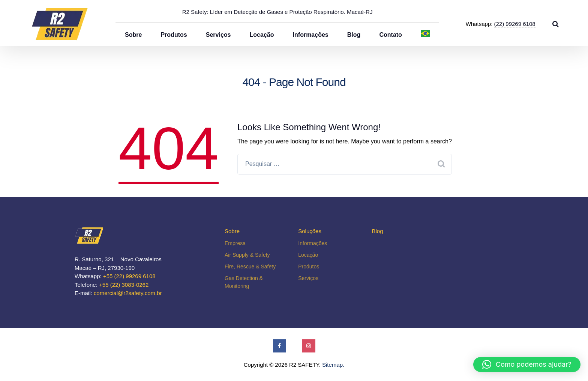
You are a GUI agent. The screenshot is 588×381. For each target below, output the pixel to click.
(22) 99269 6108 (515, 24)
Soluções (310, 231)
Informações (311, 35)
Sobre (133, 35)
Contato (390, 35)
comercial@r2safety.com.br (128, 293)
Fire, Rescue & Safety (250, 267)
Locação (262, 35)
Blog (354, 35)
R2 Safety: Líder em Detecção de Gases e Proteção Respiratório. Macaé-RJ (277, 12)
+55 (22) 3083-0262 (124, 285)
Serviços (218, 35)
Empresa (235, 243)
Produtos (174, 35)
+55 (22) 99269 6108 (129, 276)
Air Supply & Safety (247, 255)
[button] (527, 364)
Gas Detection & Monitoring (244, 282)
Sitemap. (333, 365)
